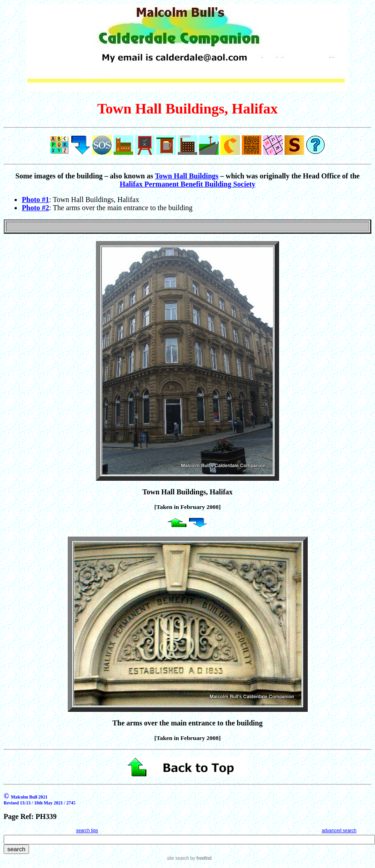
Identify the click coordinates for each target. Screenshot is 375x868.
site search (178, 858)
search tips (87, 831)
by (200, 858)
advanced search (339, 831)
